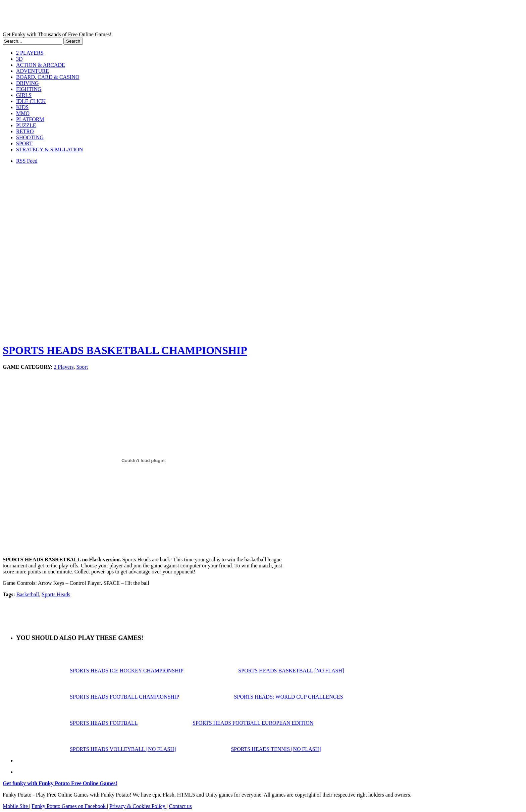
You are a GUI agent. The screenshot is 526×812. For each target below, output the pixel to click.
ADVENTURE (33, 71)
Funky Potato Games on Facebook (69, 806)
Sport (82, 367)
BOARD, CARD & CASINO (48, 77)
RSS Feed (27, 161)
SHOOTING (30, 137)
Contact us (180, 806)
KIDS (22, 107)
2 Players (64, 367)
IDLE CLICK (31, 101)
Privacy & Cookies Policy (138, 806)
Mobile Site (16, 806)
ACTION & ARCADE (41, 65)
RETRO (25, 131)
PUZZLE (26, 125)
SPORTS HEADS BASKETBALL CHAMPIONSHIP (125, 350)
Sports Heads (56, 594)
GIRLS (24, 95)
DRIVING (28, 83)
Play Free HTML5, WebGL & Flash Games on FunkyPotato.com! (117, 17)
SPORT (24, 143)
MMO (23, 113)
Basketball (28, 594)
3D (19, 59)
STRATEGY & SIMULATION (49, 149)
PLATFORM (30, 119)
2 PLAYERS (30, 53)
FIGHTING (29, 89)
